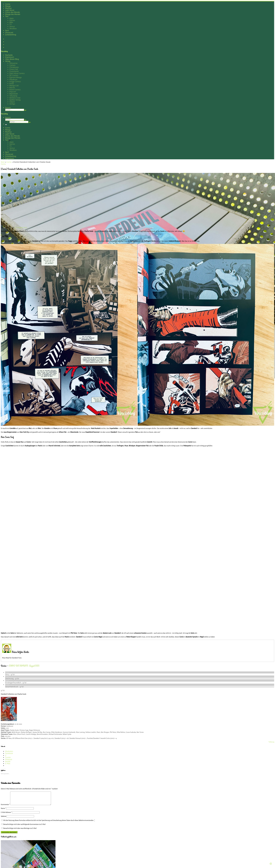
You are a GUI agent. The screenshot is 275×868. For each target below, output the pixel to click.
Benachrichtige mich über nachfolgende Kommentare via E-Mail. (25, 827)
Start (3, 162)
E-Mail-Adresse (6, 815)
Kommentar (5, 807)
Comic (9, 162)
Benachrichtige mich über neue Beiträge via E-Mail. (20, 831)
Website (4, 819)
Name (3, 811)
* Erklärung (271, 742)
